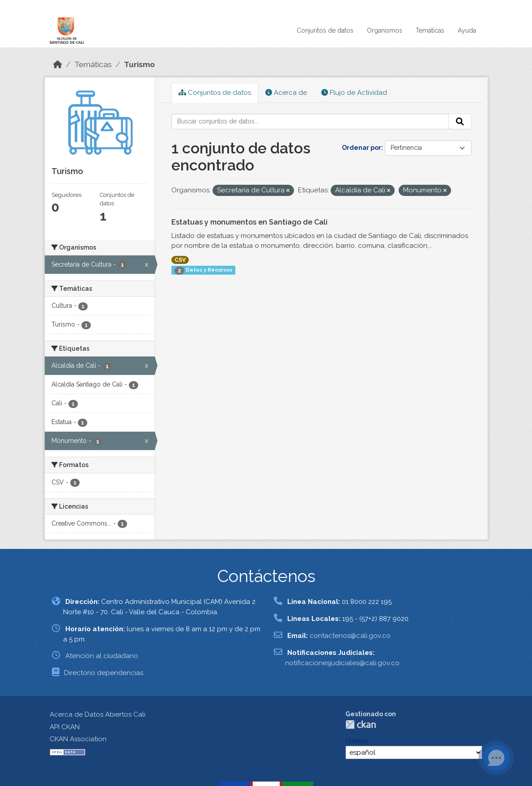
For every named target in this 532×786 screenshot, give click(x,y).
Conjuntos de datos (325, 30)
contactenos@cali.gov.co (350, 636)
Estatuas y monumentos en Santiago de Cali (249, 222)
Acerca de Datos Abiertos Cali (98, 714)
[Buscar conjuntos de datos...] (310, 122)
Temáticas (430, 30)
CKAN (361, 724)
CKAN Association (78, 739)
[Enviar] (460, 122)
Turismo (139, 64)
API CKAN (65, 727)
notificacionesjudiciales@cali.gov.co (342, 663)
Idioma (357, 741)
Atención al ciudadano (102, 656)
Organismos (385, 30)
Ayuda (467, 30)
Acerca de (286, 93)
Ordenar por (362, 148)
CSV (180, 260)
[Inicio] (58, 64)
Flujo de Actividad (354, 93)
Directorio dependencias (104, 673)
